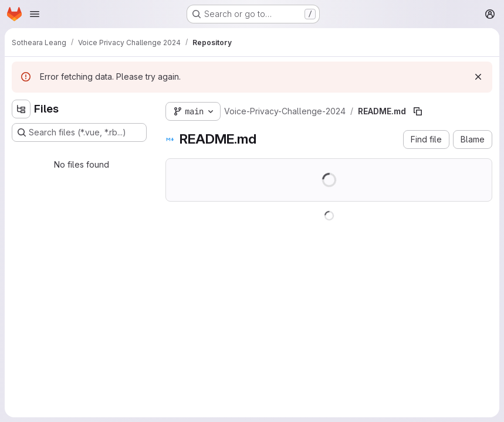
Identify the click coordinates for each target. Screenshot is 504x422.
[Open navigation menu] (35, 14)
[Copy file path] (418, 111)
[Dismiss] (478, 77)
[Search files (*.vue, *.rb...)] (79, 132)
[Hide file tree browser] (21, 109)
